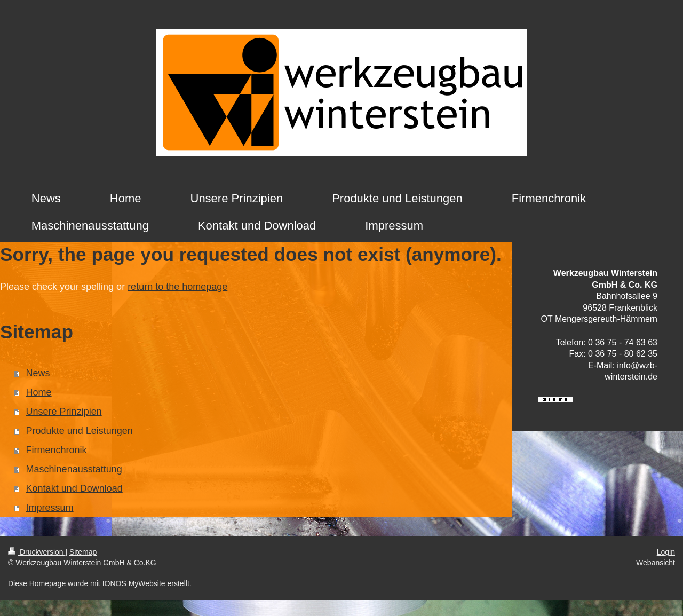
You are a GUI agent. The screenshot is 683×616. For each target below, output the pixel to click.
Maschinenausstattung (74, 469)
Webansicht (656, 563)
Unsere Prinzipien (64, 412)
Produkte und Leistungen (80, 431)
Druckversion (37, 552)
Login (666, 552)
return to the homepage (177, 287)
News (38, 373)
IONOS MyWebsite (134, 583)
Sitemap (83, 552)
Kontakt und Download (74, 488)
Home (39, 392)
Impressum (50, 508)
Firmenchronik (57, 450)
